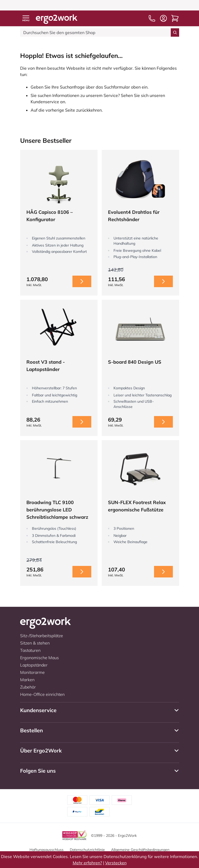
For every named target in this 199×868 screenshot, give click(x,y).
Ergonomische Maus (39, 658)
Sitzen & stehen (35, 643)
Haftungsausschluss (47, 850)
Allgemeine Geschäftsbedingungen (140, 850)
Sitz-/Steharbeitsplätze (42, 636)
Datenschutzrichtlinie (87, 850)
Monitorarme (32, 672)
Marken (27, 680)
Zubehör (28, 687)
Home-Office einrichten (42, 694)
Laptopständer (34, 665)
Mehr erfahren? (87, 863)
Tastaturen (30, 650)
